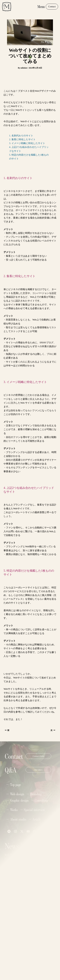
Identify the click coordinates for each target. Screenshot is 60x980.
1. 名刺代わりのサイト (21, 136)
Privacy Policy (35, 967)
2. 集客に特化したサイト (22, 139)
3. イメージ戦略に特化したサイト (27, 143)
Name (9, 870)
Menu (41, 7)
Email (9, 882)
